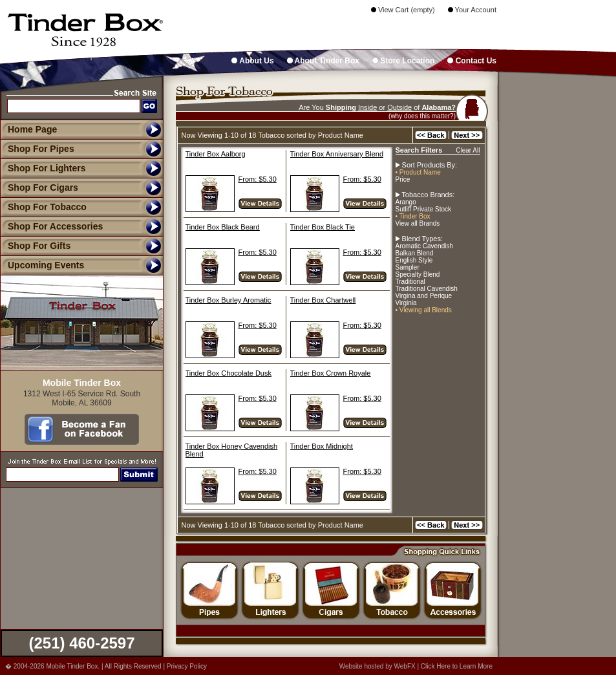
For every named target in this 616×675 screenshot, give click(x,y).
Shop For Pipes (37, 149)
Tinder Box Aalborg (216, 154)
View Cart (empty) (403, 10)
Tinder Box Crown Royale (331, 373)
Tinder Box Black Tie (323, 227)
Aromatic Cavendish (424, 246)
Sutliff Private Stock (424, 209)
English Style (414, 260)
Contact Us (472, 61)
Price (403, 179)
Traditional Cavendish (427, 289)
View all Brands (418, 223)
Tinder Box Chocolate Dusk (229, 373)
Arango (406, 202)
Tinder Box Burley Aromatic (228, 300)
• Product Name (418, 172)
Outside (399, 107)
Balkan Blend (415, 253)
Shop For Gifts (35, 246)
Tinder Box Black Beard (223, 227)
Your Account (472, 10)
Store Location (403, 61)
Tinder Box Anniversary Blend (337, 154)
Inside (367, 107)
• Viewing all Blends (424, 310)
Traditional (410, 282)
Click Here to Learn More (457, 666)
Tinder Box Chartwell (323, 300)
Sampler (408, 267)
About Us (252, 61)
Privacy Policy (187, 666)
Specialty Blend (418, 274)
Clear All (468, 150)
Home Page (32, 129)
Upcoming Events (42, 265)
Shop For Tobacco (43, 207)
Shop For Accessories (51, 226)
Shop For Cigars (39, 187)
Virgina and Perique (424, 296)
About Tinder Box (323, 61)
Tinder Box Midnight (322, 446)
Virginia (406, 303)
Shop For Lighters (43, 168)
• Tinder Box (413, 216)
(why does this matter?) (422, 116)
